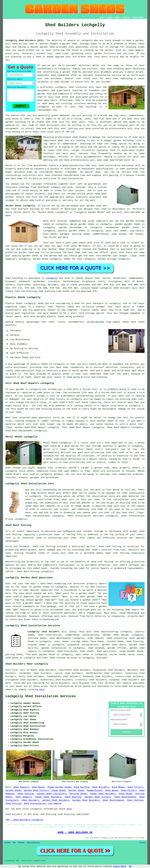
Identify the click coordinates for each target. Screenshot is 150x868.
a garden (138, 40)
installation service (108, 75)
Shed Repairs (21, 787)
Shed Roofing (82, 787)
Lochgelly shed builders (44, 632)
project (80, 191)
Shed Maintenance (125, 797)
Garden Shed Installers (52, 794)
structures (88, 150)
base (108, 119)
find (15, 670)
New (14, 843)
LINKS (109, 18)
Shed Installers (33, 843)
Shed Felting (26, 794)
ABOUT (117, 18)
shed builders (122, 288)
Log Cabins (55, 803)
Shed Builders (101, 787)
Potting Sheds (78, 794)
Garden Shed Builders (56, 800)
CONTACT (127, 18)
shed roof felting (102, 562)
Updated (21, 843)
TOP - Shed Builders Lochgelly (24, 820)
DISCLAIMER (138, 18)
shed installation (73, 179)
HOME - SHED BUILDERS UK (75, 832)
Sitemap (7, 843)
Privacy (143, 843)
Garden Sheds (13, 790)
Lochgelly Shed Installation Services (41, 696)
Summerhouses (95, 790)
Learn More (120, 866)
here (42, 690)
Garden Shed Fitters (36, 790)
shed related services (63, 658)
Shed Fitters (135, 787)
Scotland (102, 658)
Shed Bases (38, 787)
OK (130, 866)
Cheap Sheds (59, 790)
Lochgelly (52, 278)
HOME (102, 18)
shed (71, 87)
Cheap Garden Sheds (59, 787)
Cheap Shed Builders (103, 794)
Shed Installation (35, 803)
